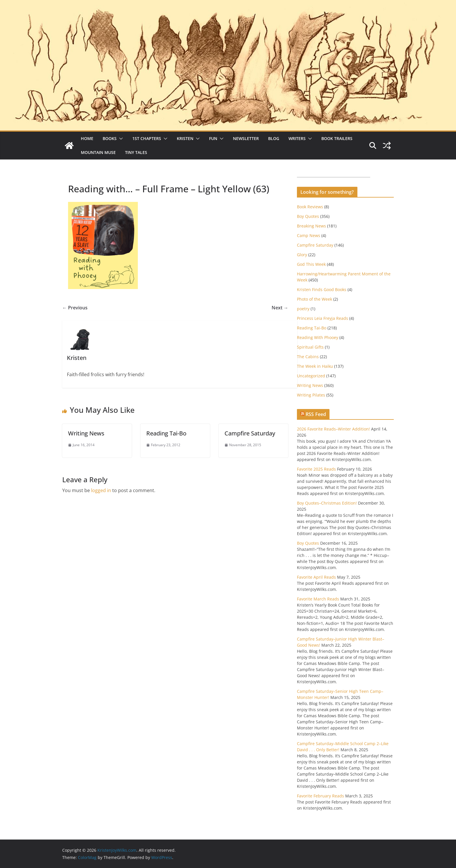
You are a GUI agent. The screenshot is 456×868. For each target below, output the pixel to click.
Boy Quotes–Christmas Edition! (327, 503)
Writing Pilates (311, 395)
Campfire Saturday (250, 433)
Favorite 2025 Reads (316, 469)
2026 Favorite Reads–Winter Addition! (333, 429)
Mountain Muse (98, 152)
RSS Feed (316, 414)
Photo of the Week (315, 299)
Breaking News (311, 226)
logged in (101, 490)
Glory (302, 255)
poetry (303, 309)
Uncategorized (311, 376)
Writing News (86, 433)
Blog (274, 138)
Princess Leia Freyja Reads (323, 318)
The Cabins (308, 357)
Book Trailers (337, 138)
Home (87, 138)
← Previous (75, 308)
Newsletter (246, 138)
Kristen (185, 138)
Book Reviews (310, 207)
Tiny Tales (136, 152)
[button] (120, 139)
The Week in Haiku (315, 366)
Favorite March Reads (318, 599)
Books (110, 138)
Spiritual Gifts (310, 347)
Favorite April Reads (316, 577)
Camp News (309, 235)
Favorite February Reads (320, 796)
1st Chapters (147, 138)
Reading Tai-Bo (166, 433)
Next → (280, 308)
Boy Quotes (308, 216)
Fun (213, 138)
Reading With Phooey (318, 337)
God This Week (311, 264)
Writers (297, 138)
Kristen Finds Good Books (322, 289)
